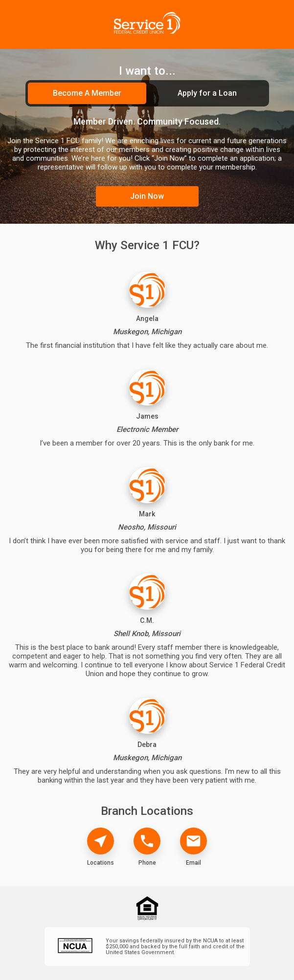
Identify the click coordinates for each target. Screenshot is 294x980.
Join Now (147, 196)
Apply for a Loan (207, 93)
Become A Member (87, 93)
